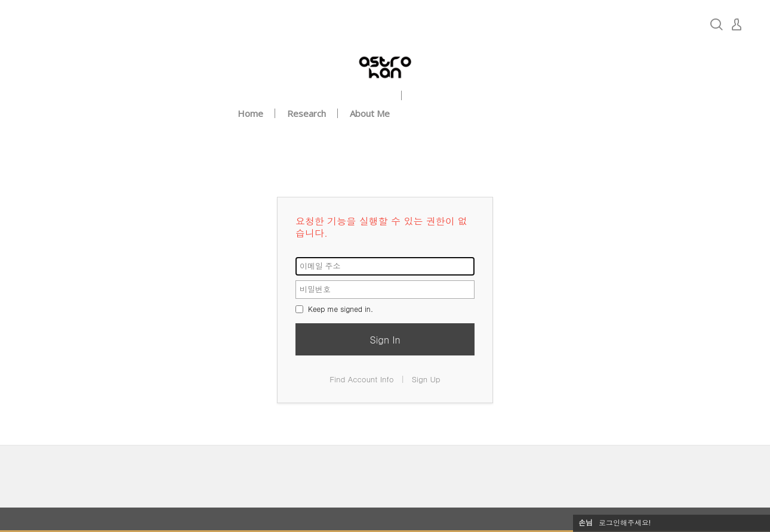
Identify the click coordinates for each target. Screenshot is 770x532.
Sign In (385, 340)
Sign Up (426, 379)
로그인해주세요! (625, 523)
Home (250, 113)
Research (307, 113)
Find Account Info (361, 379)
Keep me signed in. (334, 309)
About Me (370, 113)
